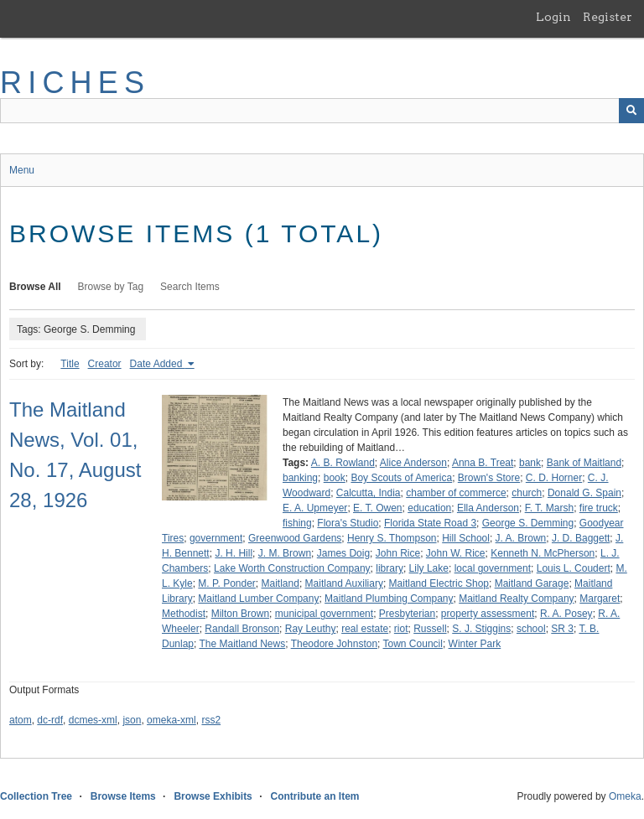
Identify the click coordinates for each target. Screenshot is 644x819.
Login (553, 17)
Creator (105, 364)
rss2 (211, 720)
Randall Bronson (242, 629)
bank (530, 463)
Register (608, 17)
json (132, 720)
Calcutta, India (369, 493)
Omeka (625, 796)
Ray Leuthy (311, 629)
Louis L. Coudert (574, 568)
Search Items (190, 287)
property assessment (488, 614)
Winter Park (475, 644)
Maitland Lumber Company (258, 599)
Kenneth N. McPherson (543, 553)
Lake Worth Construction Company (292, 568)
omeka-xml (171, 720)
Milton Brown (240, 614)
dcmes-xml (93, 720)
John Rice (398, 553)
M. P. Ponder (226, 583)
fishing (297, 523)
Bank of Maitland (584, 463)
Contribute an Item (314, 796)
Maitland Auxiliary (344, 583)
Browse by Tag (111, 287)
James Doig (343, 553)
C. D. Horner (554, 478)
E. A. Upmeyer (315, 508)
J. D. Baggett (581, 538)
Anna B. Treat (483, 463)
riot (401, 629)
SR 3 (562, 629)
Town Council (413, 644)
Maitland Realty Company (516, 599)
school (531, 629)
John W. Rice (456, 553)
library (390, 568)
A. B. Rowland (343, 463)
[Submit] (631, 111)
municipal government (324, 614)
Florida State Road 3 (430, 523)
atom (21, 720)
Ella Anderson (488, 508)
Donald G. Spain (584, 493)
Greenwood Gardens (295, 538)
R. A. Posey (566, 614)
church (527, 493)
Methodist (184, 614)
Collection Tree (36, 796)
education (429, 508)
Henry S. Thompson (392, 538)
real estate (365, 629)
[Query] (322, 111)
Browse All (35, 287)
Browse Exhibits (213, 796)
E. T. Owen (377, 508)
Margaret (600, 599)
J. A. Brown (521, 538)
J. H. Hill (234, 553)
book (335, 478)
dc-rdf (50, 720)
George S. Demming (528, 523)
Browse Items (123, 796)
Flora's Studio (348, 523)
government (216, 538)
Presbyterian (407, 614)
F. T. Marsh (549, 508)
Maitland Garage (532, 583)
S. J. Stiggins (481, 629)
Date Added (158, 364)
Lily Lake (429, 568)
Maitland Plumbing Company (389, 599)
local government (493, 568)
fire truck (599, 508)
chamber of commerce (456, 493)
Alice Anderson (413, 463)
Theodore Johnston (334, 644)
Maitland (280, 583)
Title (70, 364)
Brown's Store (489, 478)
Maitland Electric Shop (439, 583)
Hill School (466, 538)
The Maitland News (242, 644)
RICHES (75, 83)
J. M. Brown (285, 553)
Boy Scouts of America (401, 478)
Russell (430, 629)
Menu (22, 170)
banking (300, 478)
